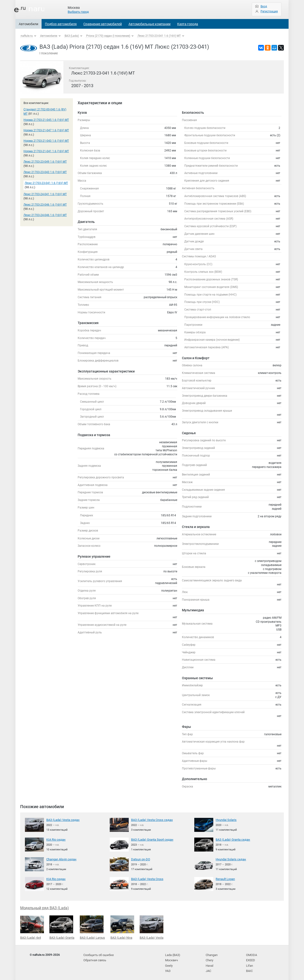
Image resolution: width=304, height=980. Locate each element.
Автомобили (28, 24)
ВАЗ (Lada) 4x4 (32, 927)
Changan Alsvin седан (61, 859)
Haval (209, 963)
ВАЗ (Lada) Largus (92, 927)
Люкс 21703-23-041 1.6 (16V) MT (159, 36)
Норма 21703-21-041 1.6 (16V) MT (46, 151)
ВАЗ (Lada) (72, 36)
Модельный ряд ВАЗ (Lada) (45, 907)
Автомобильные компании (150, 24)
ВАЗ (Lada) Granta (62, 927)
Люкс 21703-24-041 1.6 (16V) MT (45, 194)
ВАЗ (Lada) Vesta (152, 927)
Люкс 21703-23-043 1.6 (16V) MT (45, 172)
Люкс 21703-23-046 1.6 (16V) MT (45, 205)
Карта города (188, 24)
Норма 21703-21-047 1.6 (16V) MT (46, 130)
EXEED (250, 958)
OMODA (251, 953)
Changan (212, 953)
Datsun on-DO (140, 859)
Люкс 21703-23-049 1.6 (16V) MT (45, 162)
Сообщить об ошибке (98, 953)
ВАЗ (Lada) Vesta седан (62, 820)
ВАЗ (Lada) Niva (122, 927)
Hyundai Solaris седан (230, 859)
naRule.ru (27, 36)
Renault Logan (225, 879)
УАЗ (168, 968)
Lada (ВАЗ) (172, 953)
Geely (169, 963)
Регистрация (269, 11)
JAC (208, 968)
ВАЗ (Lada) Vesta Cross (146, 879)
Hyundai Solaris (226, 820)
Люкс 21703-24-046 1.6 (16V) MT (45, 215)
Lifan (249, 963)
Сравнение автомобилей (103, 24)
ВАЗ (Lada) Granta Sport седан (151, 839)
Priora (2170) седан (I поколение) (108, 36)
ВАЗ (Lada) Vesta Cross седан (151, 820)
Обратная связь (94, 958)
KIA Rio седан (55, 839)
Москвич (171, 958)
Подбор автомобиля (61, 24)
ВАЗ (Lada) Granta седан (232, 839)
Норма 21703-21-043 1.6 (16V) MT (46, 141)
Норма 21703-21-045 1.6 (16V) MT (46, 120)
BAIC (249, 968)
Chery (209, 958)
